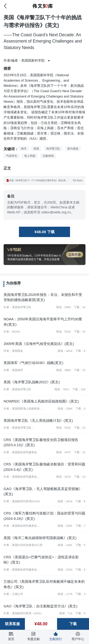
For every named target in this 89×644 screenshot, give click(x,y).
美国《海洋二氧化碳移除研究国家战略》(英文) (40, 538)
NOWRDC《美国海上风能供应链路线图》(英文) (41, 401)
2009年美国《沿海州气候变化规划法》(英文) (39, 344)
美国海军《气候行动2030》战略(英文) (33, 363)
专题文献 (33, 636)
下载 (73, 624)
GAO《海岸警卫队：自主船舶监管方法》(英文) (40, 606)
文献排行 (56, 636)
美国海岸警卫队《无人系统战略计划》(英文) (38, 421)
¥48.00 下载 (44, 232)
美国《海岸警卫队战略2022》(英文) (32, 382)
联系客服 (12, 624)
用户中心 (78, 636)
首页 (11, 636)
